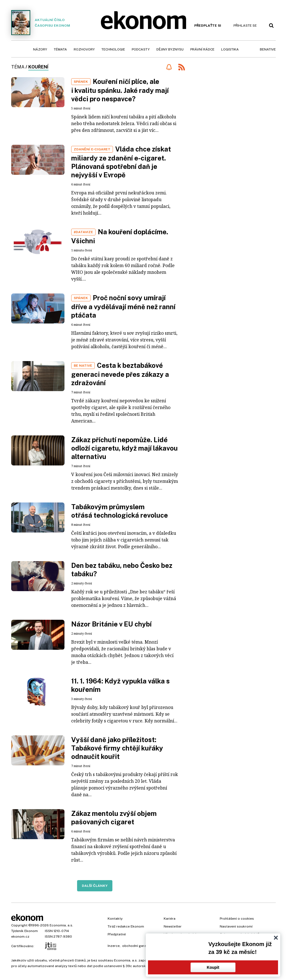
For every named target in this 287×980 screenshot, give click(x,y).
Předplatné (117, 934)
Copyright (19, 925)
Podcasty (141, 49)
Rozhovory (84, 49)
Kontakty (115, 919)
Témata (60, 49)
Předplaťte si (208, 26)
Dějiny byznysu (170, 49)
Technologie (113, 49)
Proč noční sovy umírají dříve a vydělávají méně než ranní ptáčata (123, 306)
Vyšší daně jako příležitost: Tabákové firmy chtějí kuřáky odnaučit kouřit (117, 748)
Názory (40, 49)
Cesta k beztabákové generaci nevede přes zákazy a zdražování (120, 374)
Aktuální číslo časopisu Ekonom (41, 23)
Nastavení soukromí (236, 926)
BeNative (268, 49)
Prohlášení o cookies (237, 919)
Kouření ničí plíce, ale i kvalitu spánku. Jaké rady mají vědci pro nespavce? (120, 90)
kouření (38, 67)
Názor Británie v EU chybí (111, 624)
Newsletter (173, 926)
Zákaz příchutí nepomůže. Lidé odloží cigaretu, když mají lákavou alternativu (124, 448)
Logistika (230, 49)
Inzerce (114, 946)
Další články (95, 886)
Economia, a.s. (61, 925)
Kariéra (170, 919)
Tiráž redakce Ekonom (126, 926)
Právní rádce (202, 49)
